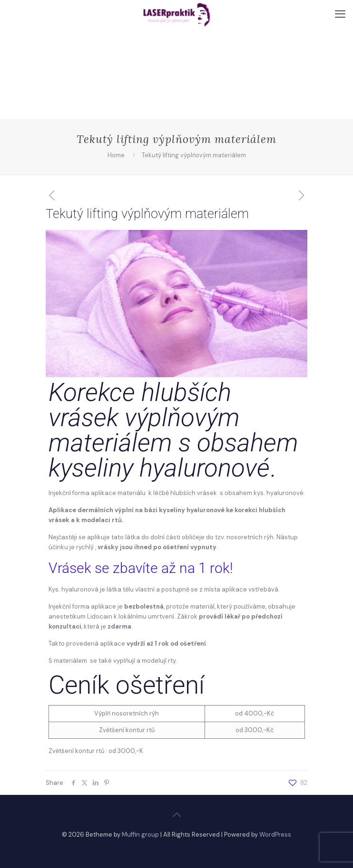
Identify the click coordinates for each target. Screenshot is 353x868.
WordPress (275, 835)
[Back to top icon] (176, 815)
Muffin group (140, 835)
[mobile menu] (340, 14)
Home (116, 155)
